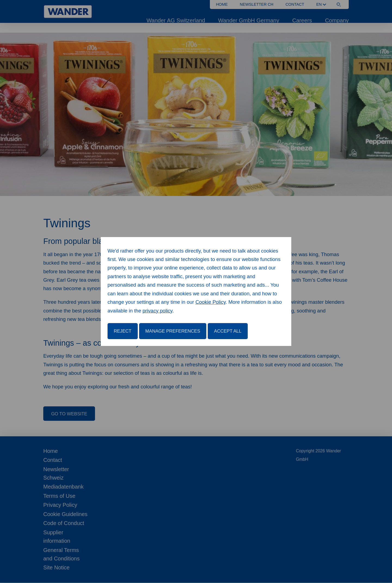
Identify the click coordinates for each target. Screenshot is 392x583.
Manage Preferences (173, 331)
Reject (123, 331)
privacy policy (158, 311)
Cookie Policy (211, 302)
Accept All (228, 331)
